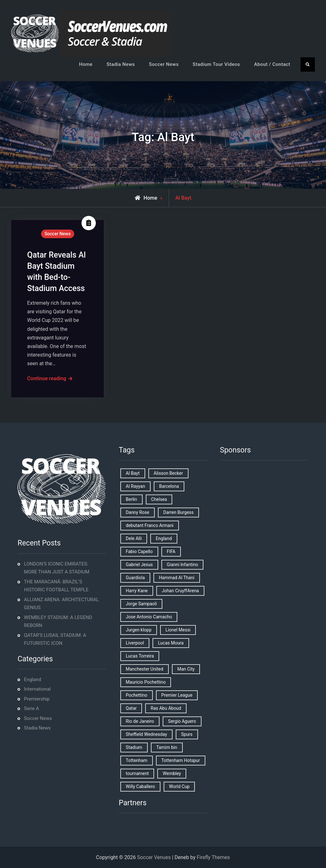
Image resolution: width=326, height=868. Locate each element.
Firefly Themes (213, 857)
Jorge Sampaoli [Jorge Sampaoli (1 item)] (141, 604)
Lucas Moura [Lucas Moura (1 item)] (171, 643)
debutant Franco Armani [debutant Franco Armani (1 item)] (150, 525)
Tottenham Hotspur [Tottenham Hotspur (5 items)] (181, 760)
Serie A (31, 708)
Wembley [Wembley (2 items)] (172, 773)
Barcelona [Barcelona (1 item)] (169, 486)
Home (86, 64)
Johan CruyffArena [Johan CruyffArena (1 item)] (180, 591)
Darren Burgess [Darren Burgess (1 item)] (179, 512)
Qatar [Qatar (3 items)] (131, 708)
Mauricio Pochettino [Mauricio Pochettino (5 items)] (146, 682)
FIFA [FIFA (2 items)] (171, 551)
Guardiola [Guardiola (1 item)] (135, 578)
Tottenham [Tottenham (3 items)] (137, 760)
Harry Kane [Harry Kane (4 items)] (137, 591)
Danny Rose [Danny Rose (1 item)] (138, 512)
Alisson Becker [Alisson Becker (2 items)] (168, 473)
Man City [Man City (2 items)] (186, 669)
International (37, 689)
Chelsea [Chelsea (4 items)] (159, 499)
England (32, 679)
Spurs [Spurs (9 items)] (187, 734)
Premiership (37, 699)
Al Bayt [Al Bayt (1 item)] (133, 473)
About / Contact (272, 64)
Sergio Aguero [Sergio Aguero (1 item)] (182, 721)
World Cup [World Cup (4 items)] (179, 786)
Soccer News (164, 64)
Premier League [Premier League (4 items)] (177, 695)
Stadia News (121, 64)
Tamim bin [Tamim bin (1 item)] (167, 747)
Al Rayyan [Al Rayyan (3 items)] (135, 486)
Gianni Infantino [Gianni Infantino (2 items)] (182, 565)
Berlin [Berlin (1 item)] (131, 499)
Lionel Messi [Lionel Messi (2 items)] (178, 630)
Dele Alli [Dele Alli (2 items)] (134, 538)
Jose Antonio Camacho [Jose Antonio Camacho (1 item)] (149, 617)
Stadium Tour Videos (216, 64)
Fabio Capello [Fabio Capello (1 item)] (139, 551)
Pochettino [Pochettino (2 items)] (136, 695)
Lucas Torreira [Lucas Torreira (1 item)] (140, 656)
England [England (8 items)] (164, 538)
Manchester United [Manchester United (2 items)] (145, 669)
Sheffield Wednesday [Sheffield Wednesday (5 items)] (146, 734)
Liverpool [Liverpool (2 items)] (135, 643)
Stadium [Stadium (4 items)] (134, 747)
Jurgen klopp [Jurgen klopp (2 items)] (139, 630)
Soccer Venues (154, 857)
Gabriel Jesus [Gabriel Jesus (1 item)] (139, 565)
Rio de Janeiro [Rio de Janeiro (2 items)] (140, 721)
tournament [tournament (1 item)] (137, 773)
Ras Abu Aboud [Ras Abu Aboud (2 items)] (166, 708)
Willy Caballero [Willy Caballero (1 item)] (140, 786)
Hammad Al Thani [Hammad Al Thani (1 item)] (177, 578)
